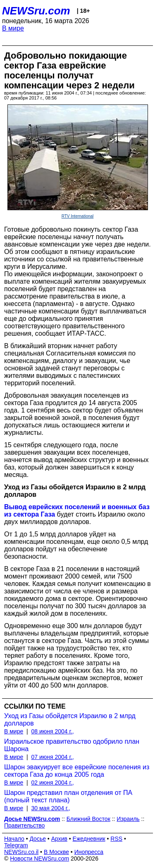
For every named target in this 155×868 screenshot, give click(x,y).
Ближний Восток (88, 819)
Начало (14, 839)
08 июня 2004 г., (52, 731)
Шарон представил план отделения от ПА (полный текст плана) (68, 796)
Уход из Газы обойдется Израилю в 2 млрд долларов (70, 720)
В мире (13, 28)
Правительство (24, 825)
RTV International (78, 216)
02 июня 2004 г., (52, 783)
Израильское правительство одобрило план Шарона (72, 745)
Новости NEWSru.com (39, 859)
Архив (59, 839)
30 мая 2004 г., (51, 808)
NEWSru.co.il (21, 852)
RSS (116, 839)
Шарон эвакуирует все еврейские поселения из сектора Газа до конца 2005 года (77, 771)
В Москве (56, 852)
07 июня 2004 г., (52, 757)
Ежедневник (89, 839)
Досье (38, 839)
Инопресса (89, 852)
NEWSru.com (36, 11)
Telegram (16, 845)
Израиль (128, 819)
